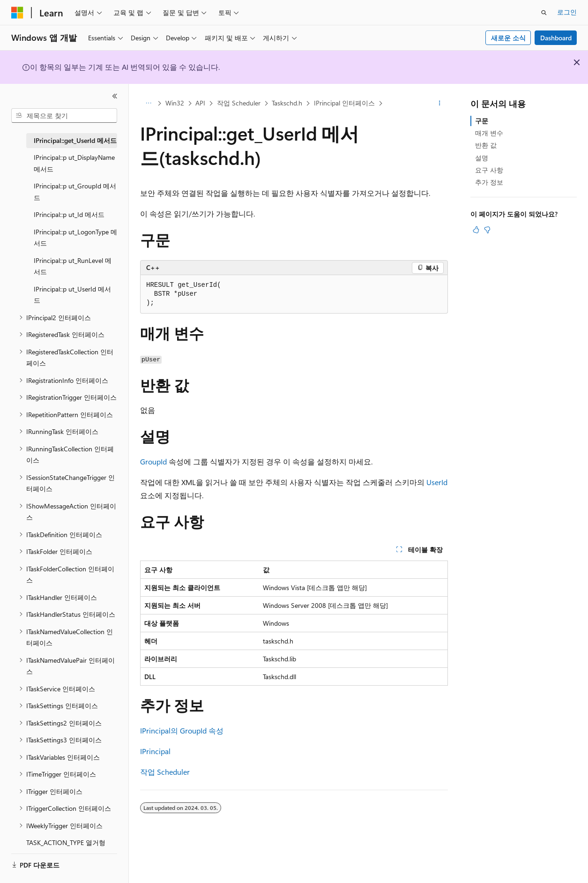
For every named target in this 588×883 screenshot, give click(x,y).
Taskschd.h (287, 103)
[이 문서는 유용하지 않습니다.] (487, 230)
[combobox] (64, 116)
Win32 (175, 103)
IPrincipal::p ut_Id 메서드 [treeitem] (69, 214)
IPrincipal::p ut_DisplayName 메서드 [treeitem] (74, 163)
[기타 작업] (440, 104)
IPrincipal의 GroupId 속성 (182, 730)
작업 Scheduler (239, 103)
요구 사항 (489, 170)
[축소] (115, 96)
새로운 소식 (508, 38)
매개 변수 (489, 133)
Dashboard (556, 38)
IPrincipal (155, 751)
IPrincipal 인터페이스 (344, 103)
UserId (437, 482)
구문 (482, 121)
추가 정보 (489, 182)
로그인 (567, 12)
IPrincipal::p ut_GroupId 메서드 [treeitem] (75, 192)
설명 (482, 158)
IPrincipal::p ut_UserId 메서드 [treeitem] (72, 295)
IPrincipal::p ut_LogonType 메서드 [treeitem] (75, 238)
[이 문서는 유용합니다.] (476, 230)
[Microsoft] (17, 13)
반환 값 (486, 145)
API (200, 103)
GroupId (153, 461)
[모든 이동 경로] (148, 104)
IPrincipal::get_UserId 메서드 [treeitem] (75, 140)
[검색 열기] (544, 13)
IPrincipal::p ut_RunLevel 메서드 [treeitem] (73, 266)
